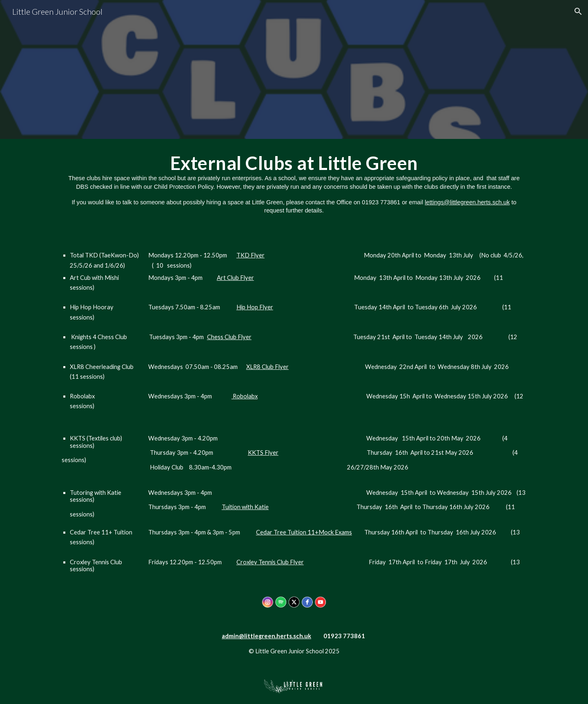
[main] (294, 183)
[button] (578, 11)
